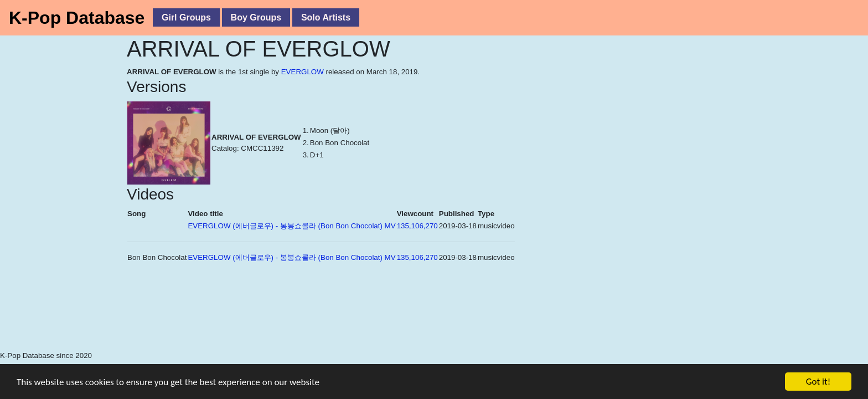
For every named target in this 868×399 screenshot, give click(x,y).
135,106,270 (417, 226)
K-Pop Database (77, 18)
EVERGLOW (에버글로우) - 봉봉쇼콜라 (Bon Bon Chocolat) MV (291, 226)
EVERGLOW (303, 72)
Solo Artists (326, 17)
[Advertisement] (249, 322)
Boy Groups (256, 17)
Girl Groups (186, 17)
